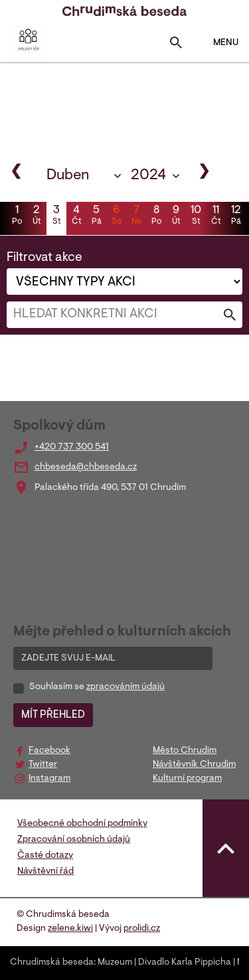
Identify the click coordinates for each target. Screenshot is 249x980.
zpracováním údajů (125, 687)
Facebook (49, 751)
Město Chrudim (185, 751)
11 (216, 216)
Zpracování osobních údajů (74, 840)
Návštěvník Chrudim (194, 765)
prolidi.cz (142, 929)
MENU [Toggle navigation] (217, 42)
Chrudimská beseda (52, 963)
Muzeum (115, 963)
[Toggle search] (176, 45)
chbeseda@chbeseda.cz (86, 467)
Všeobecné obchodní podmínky (82, 824)
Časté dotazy (45, 856)
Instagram (49, 779)
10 (196, 216)
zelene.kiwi (70, 929)
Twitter (43, 765)
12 (236, 216)
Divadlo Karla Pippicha (185, 963)
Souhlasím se (97, 687)
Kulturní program (187, 779)
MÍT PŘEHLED (53, 715)
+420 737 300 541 (72, 448)
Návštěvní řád (45, 872)
